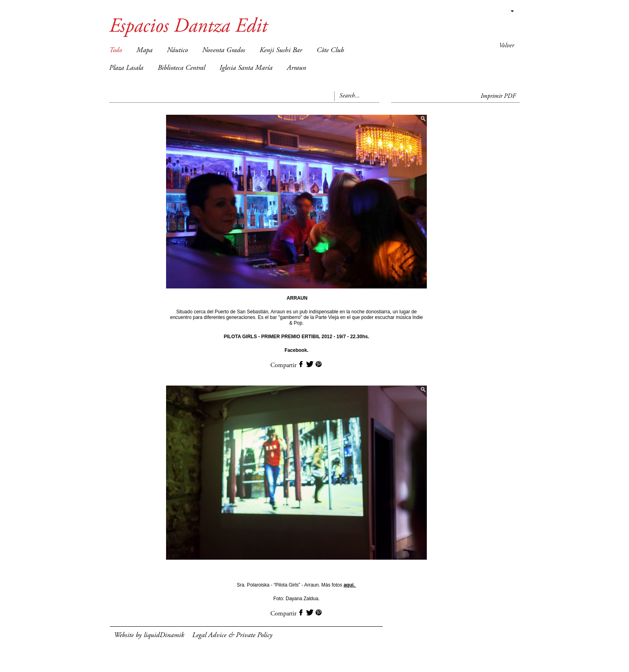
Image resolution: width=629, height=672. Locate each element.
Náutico (177, 51)
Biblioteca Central (181, 68)
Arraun (296, 68)
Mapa (144, 51)
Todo (116, 51)
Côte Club (330, 51)
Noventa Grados (224, 51)
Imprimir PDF (498, 96)
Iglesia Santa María (246, 68)
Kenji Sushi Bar (281, 51)
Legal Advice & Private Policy (232, 635)
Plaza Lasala (126, 68)
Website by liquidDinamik (149, 635)
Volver (506, 46)
